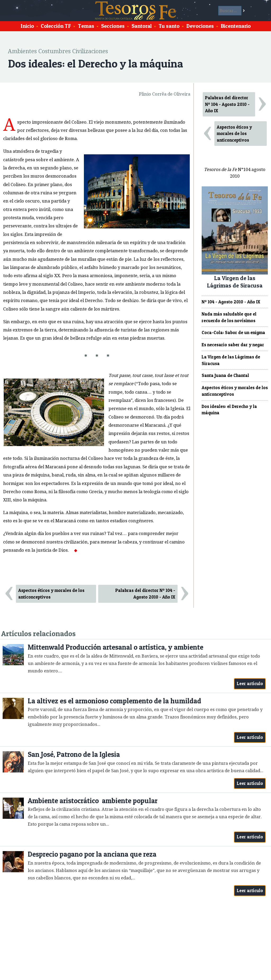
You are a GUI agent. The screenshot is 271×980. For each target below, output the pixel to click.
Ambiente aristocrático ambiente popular (93, 801)
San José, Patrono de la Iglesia (74, 754)
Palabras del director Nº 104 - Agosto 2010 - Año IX (145, 594)
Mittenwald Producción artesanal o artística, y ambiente (116, 647)
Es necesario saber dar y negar (233, 345)
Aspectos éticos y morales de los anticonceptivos (51, 594)
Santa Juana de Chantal (225, 375)
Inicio (27, 26)
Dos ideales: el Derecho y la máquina (229, 410)
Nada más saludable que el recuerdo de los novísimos (229, 317)
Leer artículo (250, 684)
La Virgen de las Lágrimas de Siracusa (231, 360)
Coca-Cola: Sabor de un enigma (233, 332)
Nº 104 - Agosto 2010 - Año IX (231, 302)
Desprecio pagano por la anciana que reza (92, 854)
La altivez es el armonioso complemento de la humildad (114, 701)
